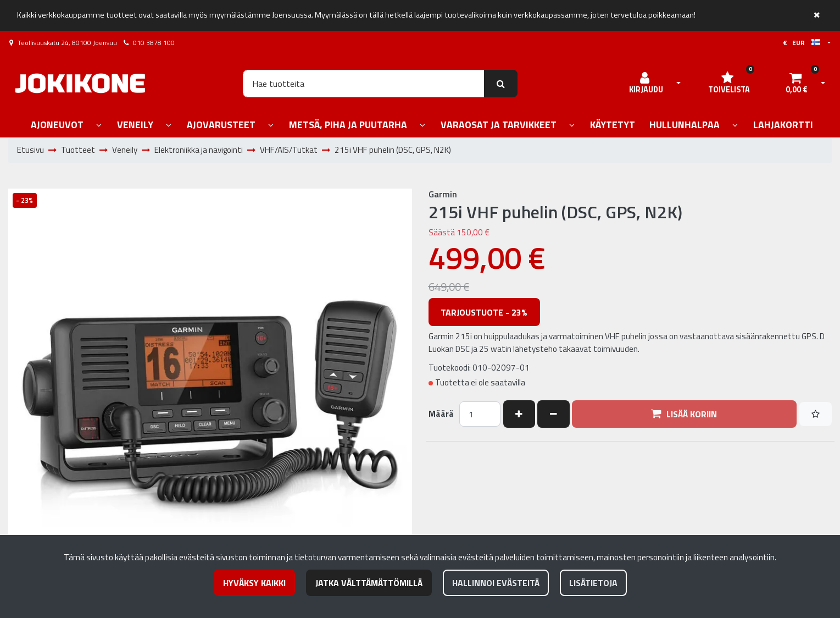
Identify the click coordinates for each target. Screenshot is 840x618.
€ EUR (802, 43)
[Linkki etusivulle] (80, 83)
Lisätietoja (593, 583)
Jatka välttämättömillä (369, 583)
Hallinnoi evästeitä (496, 583)
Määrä (441, 414)
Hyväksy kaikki (254, 583)
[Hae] (364, 84)
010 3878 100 (154, 43)
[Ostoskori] (797, 84)
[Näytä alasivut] (99, 126)
